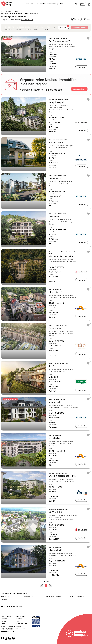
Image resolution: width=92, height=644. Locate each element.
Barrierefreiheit (8, 626)
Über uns (5, 619)
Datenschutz (22, 624)
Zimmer (27, 27)
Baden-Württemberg (7, 11)
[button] (46, 85)
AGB (18, 621)
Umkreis (47, 27)
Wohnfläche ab (39, 27)
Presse (4, 621)
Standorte (30, 4)
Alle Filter (64, 27)
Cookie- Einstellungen (23, 627)
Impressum (21, 619)
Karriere (5, 624)
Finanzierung (53, 4)
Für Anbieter (41, 4)
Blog (61, 4)
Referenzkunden (8, 631)
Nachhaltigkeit (7, 629)
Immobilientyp (10, 27)
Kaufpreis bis (20, 27)
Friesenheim (18, 11)
